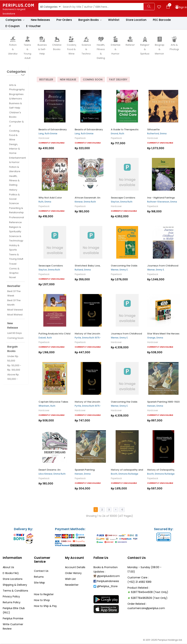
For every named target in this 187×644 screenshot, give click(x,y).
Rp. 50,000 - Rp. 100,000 (14, 368)
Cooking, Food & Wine (14, 135)
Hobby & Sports (14, 248)
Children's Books (15, 115)
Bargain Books (90, 20)
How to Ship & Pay (45, 606)
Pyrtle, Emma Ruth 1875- (88, 338)
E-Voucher (33, 26)
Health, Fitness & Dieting (14, 181)
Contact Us (41, 571)
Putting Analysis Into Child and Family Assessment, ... (54, 335)
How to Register (44, 595)
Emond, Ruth (118, 134)
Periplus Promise (13, 619)
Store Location (136, 20)
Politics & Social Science (14, 199)
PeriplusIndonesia (106, 582)
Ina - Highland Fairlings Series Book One (161, 199)
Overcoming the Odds (124, 266)
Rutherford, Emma (157, 134)
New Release (68, 80)
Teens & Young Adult (16, 257)
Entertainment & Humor (17, 160)
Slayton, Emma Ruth (122, 202)
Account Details (75, 568)
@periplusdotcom (107, 576)
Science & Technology (16, 239)
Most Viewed (15, 310)
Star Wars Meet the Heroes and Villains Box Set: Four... (163, 335)
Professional (17, 218)
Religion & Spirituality (15, 229)
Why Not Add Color (50, 198)
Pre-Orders (64, 20)
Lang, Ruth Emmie (48, 134)
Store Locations (13, 579)
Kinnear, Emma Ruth (85, 202)
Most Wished (15, 315)
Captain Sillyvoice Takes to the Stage (53, 403)
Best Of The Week (14, 294)
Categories (15, 20)
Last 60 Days (15, 333)
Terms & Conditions (15, 591)
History (13, 190)
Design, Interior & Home (15, 149)
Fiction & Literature (15, 169)
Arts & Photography (17, 87)
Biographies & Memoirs (16, 97)
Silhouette (153, 130)
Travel (13, 264)
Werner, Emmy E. (120, 270)
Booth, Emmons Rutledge (125, 474)
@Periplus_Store (106, 587)
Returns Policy (12, 603)
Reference (15, 222)
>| (122, 510)
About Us (8, 568)
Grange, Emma (155, 338)
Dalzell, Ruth (45, 338)
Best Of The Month (14, 303)
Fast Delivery (118, 80)
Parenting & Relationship (16, 210)
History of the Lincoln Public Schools (87, 335)
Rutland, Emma (83, 270)
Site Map (39, 583)
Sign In (183, 7)
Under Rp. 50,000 (13, 359)
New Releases (40, 20)
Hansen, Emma (155, 406)
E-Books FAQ (11, 573)
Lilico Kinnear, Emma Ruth (52, 474)
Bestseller (46, 80)
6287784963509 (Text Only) (149, 598)
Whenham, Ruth (47, 406)
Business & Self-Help (16, 106)
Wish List (70, 579)
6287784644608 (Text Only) (150, 592)
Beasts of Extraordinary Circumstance (53, 131)
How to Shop (42, 601)
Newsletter (72, 585)
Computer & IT (16, 124)
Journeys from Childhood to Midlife (126, 335)
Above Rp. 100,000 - (13, 377)
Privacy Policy (11, 597)
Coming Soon (15, 338)
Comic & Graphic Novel (14, 273)
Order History (73, 573)
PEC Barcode (162, 20)
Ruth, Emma (45, 202)
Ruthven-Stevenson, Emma (162, 202)
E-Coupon (13, 26)
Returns (39, 577)
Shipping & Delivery (15, 585)
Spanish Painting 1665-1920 (163, 402)
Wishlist (114, 20)
